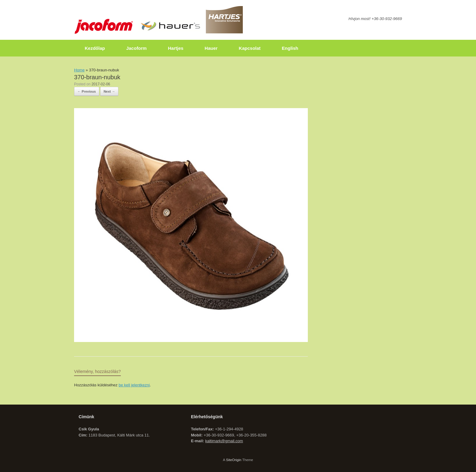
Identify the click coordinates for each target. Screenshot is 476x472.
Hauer (211, 48)
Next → (109, 91)
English (290, 48)
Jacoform (137, 48)
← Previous (87, 91)
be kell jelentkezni (134, 385)
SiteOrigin (234, 460)
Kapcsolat (250, 48)
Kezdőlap (95, 48)
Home (79, 70)
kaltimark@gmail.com (224, 441)
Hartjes (176, 48)
